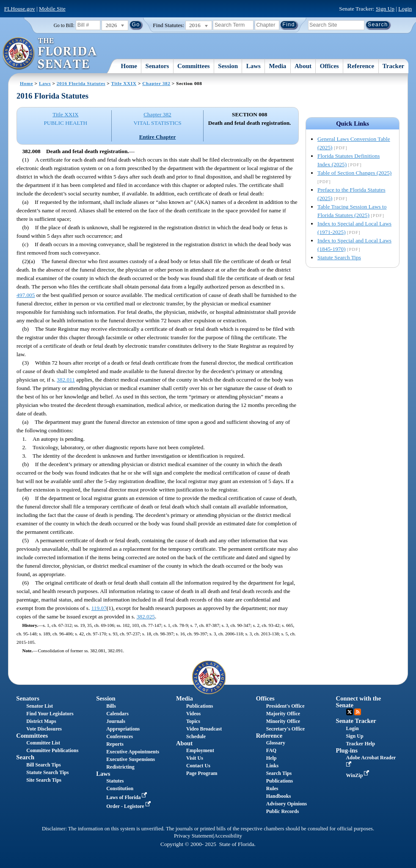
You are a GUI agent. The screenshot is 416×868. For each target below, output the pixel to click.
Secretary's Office (285, 729)
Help (271, 758)
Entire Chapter (158, 137)
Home (129, 66)
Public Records (283, 811)
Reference (361, 66)
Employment (200, 750)
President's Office (285, 706)
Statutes (115, 781)
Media (278, 66)
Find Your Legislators (50, 714)
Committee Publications (52, 750)
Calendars (117, 714)
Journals (116, 721)
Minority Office (283, 721)
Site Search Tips (44, 780)
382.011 (66, 380)
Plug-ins (347, 750)
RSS (358, 712)
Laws (253, 66)
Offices (329, 66)
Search (25, 757)
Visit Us (195, 758)
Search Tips (279, 773)
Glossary (276, 743)
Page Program (202, 773)
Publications (200, 706)
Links (272, 766)
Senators (157, 66)
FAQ (271, 750)
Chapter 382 (156, 83)
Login (405, 9)
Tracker (393, 66)
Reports (115, 744)
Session (228, 66)
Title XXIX (124, 83)
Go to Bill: (64, 25)
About (303, 66)
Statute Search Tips (339, 257)
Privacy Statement (193, 836)
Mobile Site (52, 9)
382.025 (146, 617)
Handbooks (279, 796)
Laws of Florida (127, 797)
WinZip (359, 775)
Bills (111, 706)
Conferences (120, 736)
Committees (194, 66)
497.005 (26, 295)
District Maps (41, 721)
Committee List (43, 743)
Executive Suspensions (131, 759)
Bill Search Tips (43, 765)
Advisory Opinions (287, 804)
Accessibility (228, 836)
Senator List (40, 706)
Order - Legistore (129, 806)
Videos (193, 714)
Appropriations (123, 729)
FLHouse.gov (20, 9)
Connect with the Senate (359, 702)
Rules (272, 788)
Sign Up (385, 9)
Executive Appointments (133, 752)
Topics (193, 721)
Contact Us (198, 766)
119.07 (99, 608)
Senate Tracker (356, 721)
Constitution (120, 788)
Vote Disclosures (44, 729)
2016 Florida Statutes (81, 83)
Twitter (350, 712)
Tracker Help (361, 744)
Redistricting (120, 767)
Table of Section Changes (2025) (354, 173)
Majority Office (283, 714)
